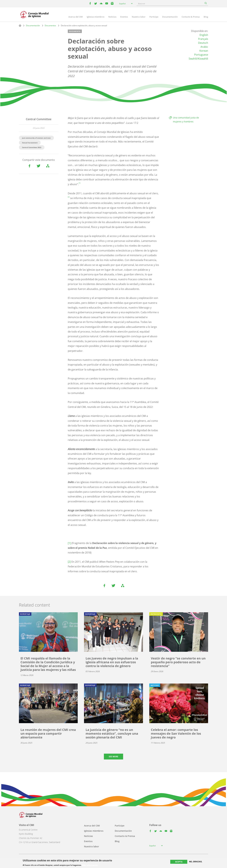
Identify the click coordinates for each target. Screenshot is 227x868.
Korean (204, 51)
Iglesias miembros (96, 17)
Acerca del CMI (76, 17)
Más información (90, 865)
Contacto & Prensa (191, 17)
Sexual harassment (30, 143)
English (204, 35)
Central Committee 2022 (32, 147)
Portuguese (201, 55)
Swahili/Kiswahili (198, 59)
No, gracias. (196, 862)
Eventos (124, 17)
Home (20, 25)
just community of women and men (36, 138)
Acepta (179, 862)
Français (203, 39)
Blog (206, 17)
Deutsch (203, 43)
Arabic (204, 47)
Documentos (50, 26)
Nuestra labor (139, 17)
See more (113, 757)
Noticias (112, 17)
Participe (154, 17)
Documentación (170, 17)
